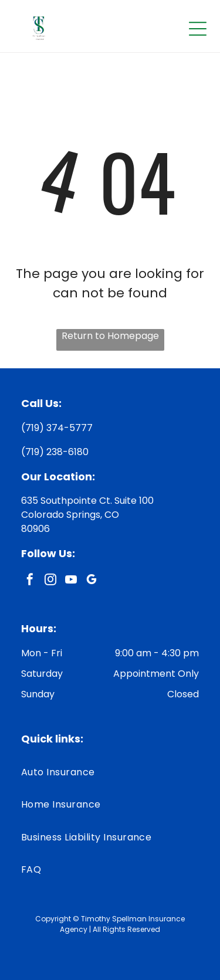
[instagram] (50, 581)
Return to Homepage (110, 336)
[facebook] (30, 581)
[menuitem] (110, 772)
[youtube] (71, 581)
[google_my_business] (92, 581)
